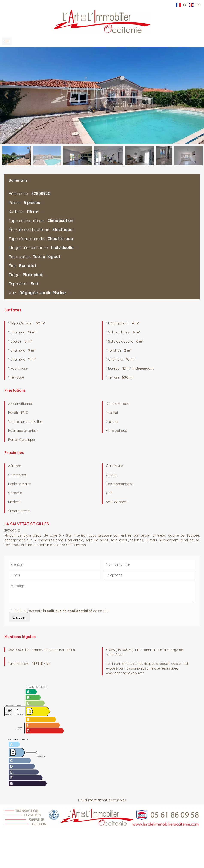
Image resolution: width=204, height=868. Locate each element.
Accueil (102, 23)
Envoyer (19, 617)
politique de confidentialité (70, 611)
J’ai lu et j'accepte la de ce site (61, 611)
